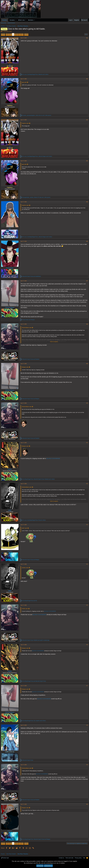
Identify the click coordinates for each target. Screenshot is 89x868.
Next (26, 34)
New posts (4, 23)
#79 (86, 767)
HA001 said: (26, 610)
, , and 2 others (39, 481)
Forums (5, 20)
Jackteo (11, 553)
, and (37, 642)
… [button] (20, 34)
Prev (3, 34)
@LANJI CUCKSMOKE (54, 460)
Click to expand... (54, 343)
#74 (86, 566)
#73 (86, 526)
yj (10, 64)
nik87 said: (25, 530)
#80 (86, 806)
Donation (12, 20)
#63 (86, 120)
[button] (16, 20)
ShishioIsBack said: (27, 329)
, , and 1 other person (38, 115)
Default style (5, 858)
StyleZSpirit (10, 268)
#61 (86, 38)
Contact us (61, 858)
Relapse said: (26, 369)
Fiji (3, 31)
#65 (86, 202)
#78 (86, 727)
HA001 (10, 471)
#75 (86, 607)
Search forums (11, 23)
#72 (86, 486)
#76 (86, 647)
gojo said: (25, 82)
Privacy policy (78, 858)
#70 (86, 405)
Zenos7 (10, 833)
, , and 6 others (35, 723)
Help (84, 858)
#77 (86, 688)
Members (31, 20)
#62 (86, 79)
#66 (86, 241)
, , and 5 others (36, 74)
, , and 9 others (38, 156)
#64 (86, 161)
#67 (86, 281)
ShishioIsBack (10, 307)
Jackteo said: (26, 569)
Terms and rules (69, 858)
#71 (86, 445)
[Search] (84, 20)
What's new (21, 20)
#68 (86, 326)
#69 (86, 365)
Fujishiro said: (26, 123)
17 (22, 34)
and (33, 276)
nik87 (10, 512)
